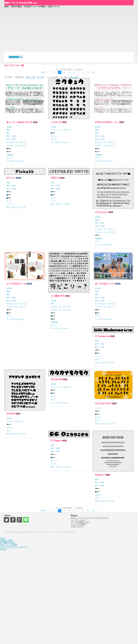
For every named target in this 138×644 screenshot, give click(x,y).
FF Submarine (14, 402)
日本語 (9, 171)
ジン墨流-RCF (58, 346)
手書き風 (10, 199)
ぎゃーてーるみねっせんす (19, 166)
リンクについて (78, 606)
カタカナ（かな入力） (59, 444)
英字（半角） (12, 180)
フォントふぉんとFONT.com (49, 637)
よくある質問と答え (80, 611)
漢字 (8, 177)
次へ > (95, 113)
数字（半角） (12, 183)
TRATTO (55, 222)
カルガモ (55, 436)
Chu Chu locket (15, 516)
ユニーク (10, 422)
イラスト (10, 520)
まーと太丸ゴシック (105, 334)
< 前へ (43, 113)
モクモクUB (101, 402)
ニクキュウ (56, 166)
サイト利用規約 (78, 616)
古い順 (40, 120)
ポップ (9, 202)
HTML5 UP (100, 637)
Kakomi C (100, 526)
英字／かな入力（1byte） (17, 251)
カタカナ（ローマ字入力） (17, 190)
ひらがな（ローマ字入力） (17, 186)
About (69, 12)
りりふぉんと (101, 256)
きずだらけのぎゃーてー (107, 166)
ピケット (11, 222)
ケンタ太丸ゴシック (16, 334)
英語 (8, 174)
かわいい (54, 180)
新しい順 (31, 120)
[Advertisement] (69, 49)
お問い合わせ (77, 620)
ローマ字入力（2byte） (16, 205)
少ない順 (73, 120)
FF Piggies (56, 492)
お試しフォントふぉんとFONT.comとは (90, 601)
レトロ (9, 248)
